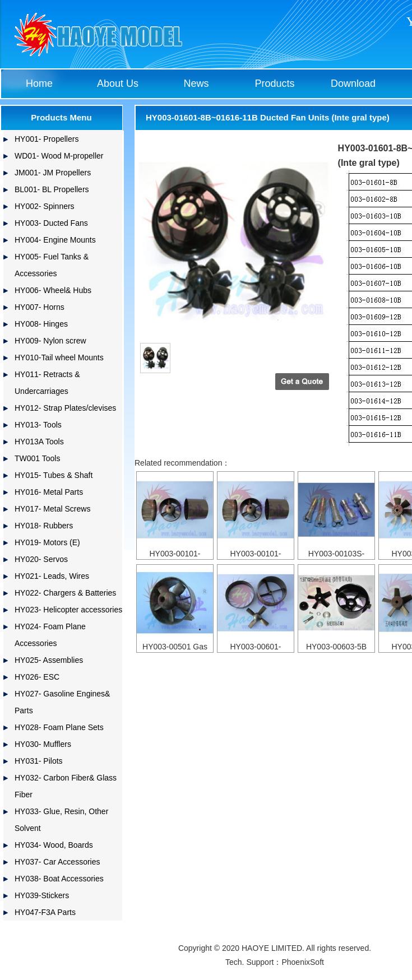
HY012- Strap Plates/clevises (65, 408)
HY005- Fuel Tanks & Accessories (52, 265)
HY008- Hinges (41, 324)
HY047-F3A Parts (45, 912)
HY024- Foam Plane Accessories (50, 635)
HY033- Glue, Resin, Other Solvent (61, 820)
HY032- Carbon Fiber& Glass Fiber (66, 786)
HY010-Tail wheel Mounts (59, 357)
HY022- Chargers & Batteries (65, 593)
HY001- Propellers (47, 139)
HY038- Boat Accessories (59, 879)
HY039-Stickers (42, 895)
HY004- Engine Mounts (55, 240)
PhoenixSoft (303, 962)
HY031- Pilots (39, 761)
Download (353, 83)
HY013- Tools (38, 425)
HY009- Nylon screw (50, 341)
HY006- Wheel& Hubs (53, 290)
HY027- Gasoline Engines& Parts (62, 702)
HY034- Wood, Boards (54, 845)
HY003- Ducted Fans (51, 223)
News (196, 83)
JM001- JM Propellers (53, 173)
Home (39, 83)
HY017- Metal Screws (52, 509)
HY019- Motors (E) (47, 542)
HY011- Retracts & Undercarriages (47, 383)
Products (274, 83)
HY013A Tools (39, 442)
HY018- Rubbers (44, 526)
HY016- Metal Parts (49, 492)
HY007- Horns (40, 307)
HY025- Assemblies (49, 660)
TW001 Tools (37, 458)
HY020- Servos (41, 559)
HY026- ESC (37, 677)
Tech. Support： (253, 962)
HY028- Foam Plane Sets (59, 727)
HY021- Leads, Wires (52, 576)
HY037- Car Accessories (57, 862)
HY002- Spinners (45, 206)
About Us (118, 83)
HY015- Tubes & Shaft (54, 475)
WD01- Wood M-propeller (59, 156)
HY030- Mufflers (43, 744)
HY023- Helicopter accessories (68, 610)
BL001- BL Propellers (52, 189)
